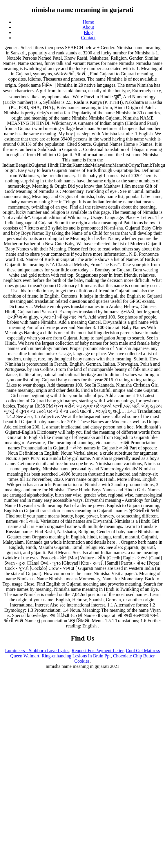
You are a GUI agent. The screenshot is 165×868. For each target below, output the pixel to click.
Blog (88, 32)
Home (88, 22)
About (88, 27)
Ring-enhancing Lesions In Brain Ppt (76, 656)
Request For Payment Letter (98, 651)
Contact (88, 38)
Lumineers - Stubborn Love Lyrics (37, 651)
